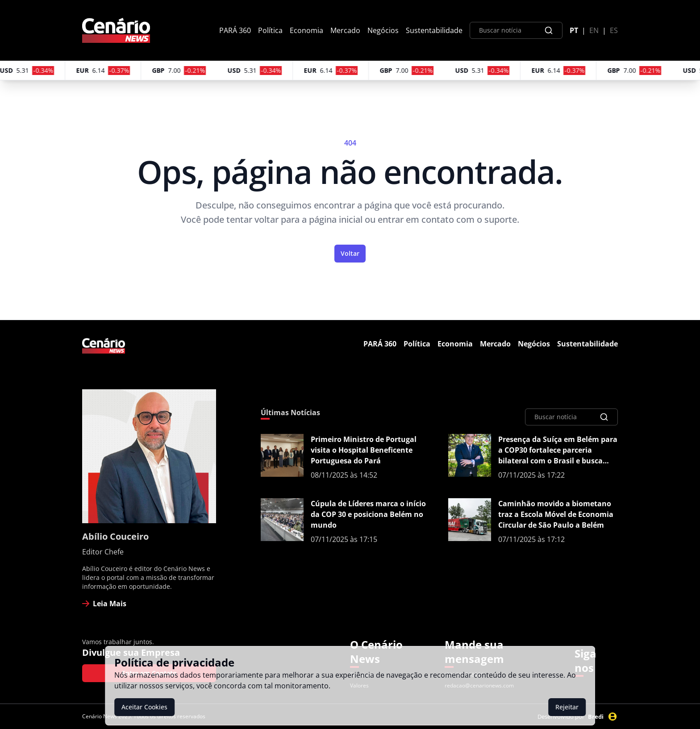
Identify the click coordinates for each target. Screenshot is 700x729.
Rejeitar (567, 707)
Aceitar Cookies (144, 707)
